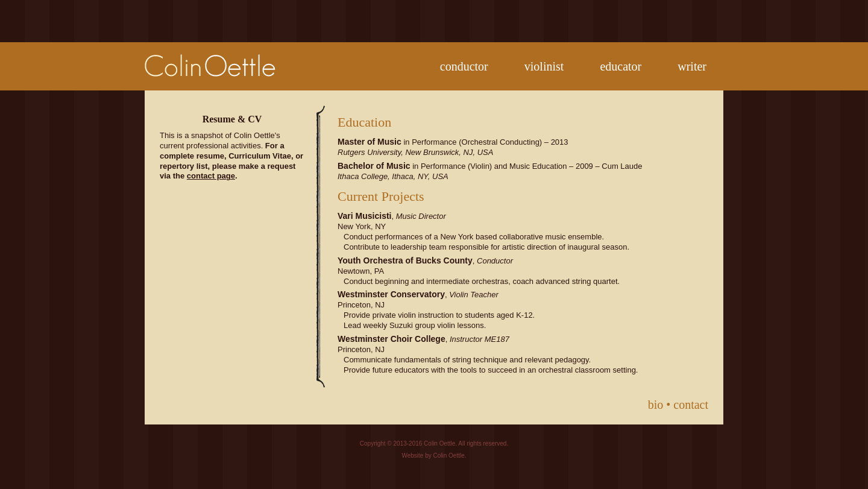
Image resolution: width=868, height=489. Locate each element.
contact (691, 405)
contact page (211, 176)
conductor (464, 66)
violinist (544, 66)
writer (692, 66)
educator (621, 66)
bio (656, 405)
